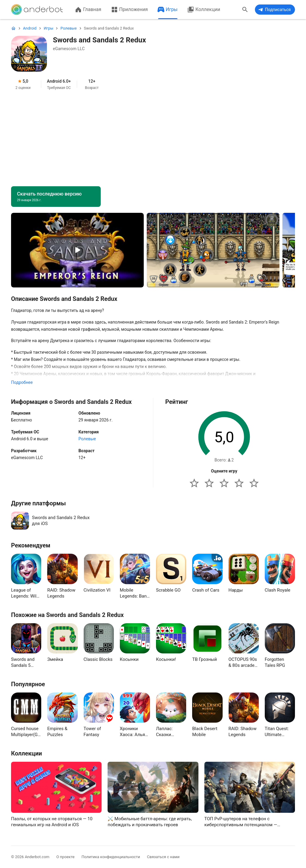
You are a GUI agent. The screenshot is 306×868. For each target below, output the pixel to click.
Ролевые (87, 439)
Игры (168, 10)
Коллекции (204, 10)
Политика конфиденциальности (111, 857)
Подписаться (274, 10)
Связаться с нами (163, 857)
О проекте (65, 857)
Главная (88, 10)
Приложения (129, 10)
